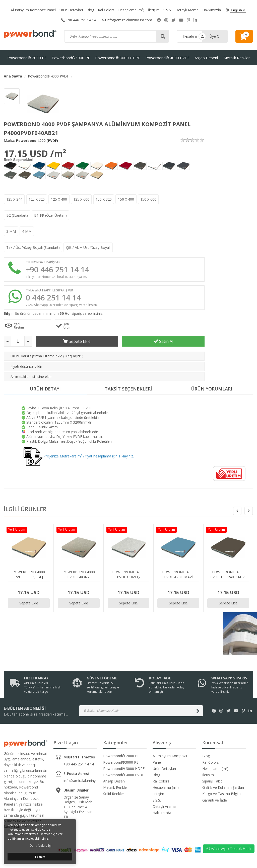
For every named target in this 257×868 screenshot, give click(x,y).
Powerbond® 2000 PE (27, 58)
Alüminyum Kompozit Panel (33, 10)
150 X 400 (126, 199)
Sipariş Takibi (213, 781)
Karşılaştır (73, 356)
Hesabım (190, 36)
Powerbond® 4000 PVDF (167, 58)
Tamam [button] (40, 857)
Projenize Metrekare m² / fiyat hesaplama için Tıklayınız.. (79, 456)
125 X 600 (81, 199)
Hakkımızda (212, 10)
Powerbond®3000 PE (71, 58)
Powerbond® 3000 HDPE (118, 58)
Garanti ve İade (215, 800)
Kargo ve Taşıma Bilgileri (222, 794)
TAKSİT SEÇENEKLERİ (128, 389)
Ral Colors (106, 10)
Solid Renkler (114, 794)
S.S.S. (168, 10)
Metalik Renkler (237, 58)
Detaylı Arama (187, 10)
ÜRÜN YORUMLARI (212, 389)
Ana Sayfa (13, 76)
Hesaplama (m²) (131, 10)
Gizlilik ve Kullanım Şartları (223, 787)
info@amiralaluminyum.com (127, 20)
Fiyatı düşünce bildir (26, 366)
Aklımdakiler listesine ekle (31, 377)
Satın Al (163, 341)
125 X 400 (59, 199)
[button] (249, 511)
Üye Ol (215, 36)
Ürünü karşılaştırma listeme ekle (36, 356)
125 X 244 (14, 199)
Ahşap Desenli (207, 58)
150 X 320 (104, 199)
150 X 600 (148, 199)
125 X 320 (37, 199)
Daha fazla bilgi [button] (41, 846)
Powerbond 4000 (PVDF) (37, 141)
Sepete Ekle (77, 341)
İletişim (154, 10)
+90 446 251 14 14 (79, 20)
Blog (90, 10)
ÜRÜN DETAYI (45, 389)
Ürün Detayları (71, 10)
